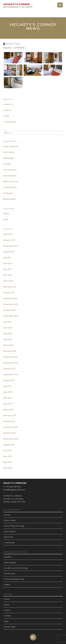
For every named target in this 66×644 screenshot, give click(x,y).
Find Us (7, 110)
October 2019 (9, 369)
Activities (7, 557)
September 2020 (11, 316)
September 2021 (11, 246)
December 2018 (10, 427)
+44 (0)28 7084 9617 (13, 487)
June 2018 (8, 456)
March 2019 (9, 410)
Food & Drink (9, 574)
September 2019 (11, 374)
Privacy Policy (9, 627)
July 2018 (7, 450)
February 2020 (10, 351)
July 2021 (7, 258)
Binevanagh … (10, 158)
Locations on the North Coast (16, 568)
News (6, 219)
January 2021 (9, 293)
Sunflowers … (9, 193)
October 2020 (9, 310)
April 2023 (8, 234)
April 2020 (8, 339)
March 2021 (9, 281)
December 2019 (10, 357)
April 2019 (8, 404)
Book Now (8, 537)
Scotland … (8, 164)
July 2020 (7, 322)
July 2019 (7, 386)
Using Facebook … (11, 146)
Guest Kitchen (9, 531)
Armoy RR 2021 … (11, 187)
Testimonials (10, 122)
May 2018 (8, 462)
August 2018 (9, 445)
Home (6, 599)
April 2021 (8, 275)
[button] (60, 5)
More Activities (10, 562)
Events (6, 214)
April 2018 (8, 468)
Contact (7, 616)
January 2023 (9, 240)
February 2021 (10, 287)
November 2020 (10, 304)
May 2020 (8, 334)
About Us (8, 104)
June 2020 (8, 328)
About (6, 605)
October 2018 (9, 433)
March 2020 (9, 345)
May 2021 (8, 269)
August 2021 (9, 252)
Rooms (7, 515)
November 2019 (10, 363)
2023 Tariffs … (10, 152)
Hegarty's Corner (16, 4)
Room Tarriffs (9, 520)
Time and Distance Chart (14, 579)
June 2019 (8, 392)
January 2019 (9, 421)
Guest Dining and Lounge (14, 526)
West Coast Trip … (11, 182)
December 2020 (10, 298)
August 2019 (9, 380)
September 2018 (11, 439)
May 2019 (8, 398)
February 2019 (10, 415)
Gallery (7, 585)
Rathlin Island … (10, 199)
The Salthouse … (11, 170)
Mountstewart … (11, 176)
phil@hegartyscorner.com (15, 490)
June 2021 (8, 263)
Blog (6, 116)
